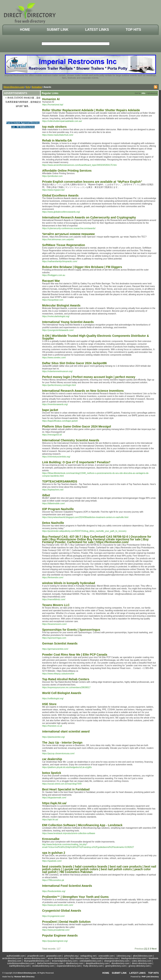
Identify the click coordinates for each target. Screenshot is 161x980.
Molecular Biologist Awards (61, 305)
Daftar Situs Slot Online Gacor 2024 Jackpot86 (74, 363)
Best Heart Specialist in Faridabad (66, 789)
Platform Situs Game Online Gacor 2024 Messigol (77, 426)
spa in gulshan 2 (54, 853)
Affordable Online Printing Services (67, 171)
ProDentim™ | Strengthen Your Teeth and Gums (75, 897)
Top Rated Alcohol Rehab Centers (66, 679)
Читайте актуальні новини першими (68, 234)
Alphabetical (152, 93)
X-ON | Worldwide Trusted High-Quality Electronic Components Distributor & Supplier (95, 337)
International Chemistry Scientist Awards (71, 440)
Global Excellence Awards (60, 195)
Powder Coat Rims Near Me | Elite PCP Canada (75, 655)
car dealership (52, 759)
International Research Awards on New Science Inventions (83, 391)
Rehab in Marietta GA (57, 140)
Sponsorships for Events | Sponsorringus (71, 630)
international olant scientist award (66, 731)
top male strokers (54, 127)
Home (25, 30)
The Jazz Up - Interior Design (62, 743)
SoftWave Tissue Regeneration (64, 245)
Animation (37, 87)
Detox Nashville (53, 523)
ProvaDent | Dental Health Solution (66, 922)
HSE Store (49, 704)
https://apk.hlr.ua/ (54, 803)
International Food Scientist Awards (67, 886)
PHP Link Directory (150, 977)
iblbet (46, 495)
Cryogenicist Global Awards (62, 911)
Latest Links (97, 30)
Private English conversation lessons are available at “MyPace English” (92, 182)
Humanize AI (51, 99)
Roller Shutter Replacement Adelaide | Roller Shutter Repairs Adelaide (91, 110)
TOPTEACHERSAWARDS (60, 481)
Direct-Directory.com (14, 87)
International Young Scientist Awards (68, 322)
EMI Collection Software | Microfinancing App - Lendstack (82, 825)
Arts (28, 87)
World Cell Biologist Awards (62, 693)
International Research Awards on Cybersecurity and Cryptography (89, 217)
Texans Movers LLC (56, 605)
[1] (146, 949)
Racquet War (51, 281)
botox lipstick (52, 773)
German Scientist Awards (60, 643)
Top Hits (133, 30)
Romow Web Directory (25, 977)
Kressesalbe (51, 839)
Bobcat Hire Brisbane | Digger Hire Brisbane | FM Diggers (82, 267)
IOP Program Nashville (58, 509)
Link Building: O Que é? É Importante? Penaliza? (76, 462)
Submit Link (58, 30)
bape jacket (50, 410)
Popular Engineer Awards (60, 935)
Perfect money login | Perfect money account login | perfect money (89, 377)
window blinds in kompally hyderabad (69, 583)
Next (154, 949)
